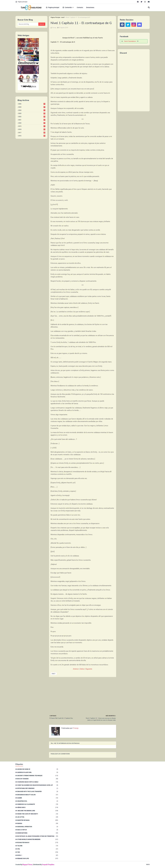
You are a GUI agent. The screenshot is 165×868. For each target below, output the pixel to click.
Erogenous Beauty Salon (38, 795)
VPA (38, 849)
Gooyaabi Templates (48, 865)
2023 (32, 113)
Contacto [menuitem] (80, 7)
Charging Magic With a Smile (38, 782)
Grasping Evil (38, 801)
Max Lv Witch (38, 830)
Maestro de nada (38, 820)
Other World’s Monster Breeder (38, 839)
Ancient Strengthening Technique (38, 776)
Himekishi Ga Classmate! (38, 804)
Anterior (76, 669)
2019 (32, 126)
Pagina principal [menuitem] (53, 7)
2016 (32, 136)
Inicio (148, 865)
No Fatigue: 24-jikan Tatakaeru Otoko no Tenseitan (38, 836)
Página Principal (55, 17)
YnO (38, 852)
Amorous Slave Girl (38, 772)
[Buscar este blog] (28, 24)
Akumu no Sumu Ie (38, 769)
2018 (32, 129)
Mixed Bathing (38, 833)
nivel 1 (63, 17)
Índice (82, 669)
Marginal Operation (38, 827)
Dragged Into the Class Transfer (38, 791)
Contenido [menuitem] (67, 7)
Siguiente (89, 669)
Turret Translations (130, 41)
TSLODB (38, 846)
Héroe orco (38, 807)
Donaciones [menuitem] (90, 7)
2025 (32, 107)
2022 (32, 117)
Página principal (21, 2)
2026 (32, 104)
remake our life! (38, 858)
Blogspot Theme (27, 865)
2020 (32, 123)
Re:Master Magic (38, 843)
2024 (32, 110)
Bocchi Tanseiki (38, 779)
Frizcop (54, 28)
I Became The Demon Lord (38, 811)
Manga (38, 823)
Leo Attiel (38, 817)
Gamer (38, 798)
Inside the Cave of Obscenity (38, 814)
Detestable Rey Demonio (38, 788)
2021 (32, 120)
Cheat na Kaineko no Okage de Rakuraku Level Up (38, 785)
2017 (32, 133)
